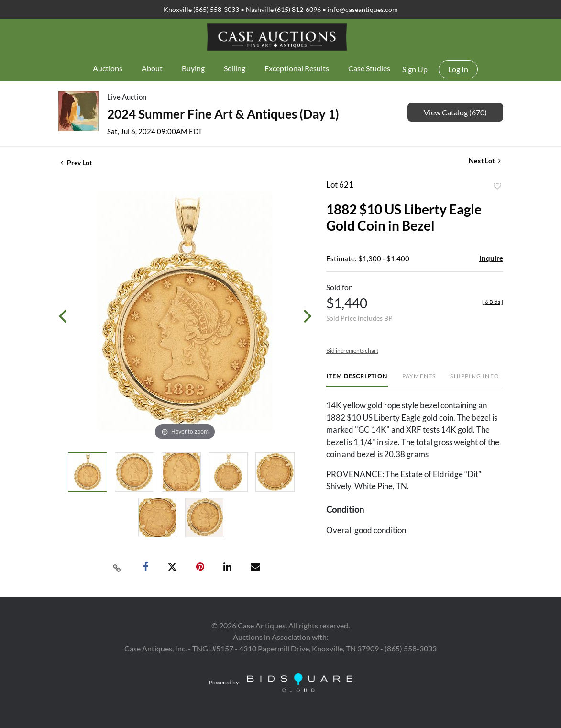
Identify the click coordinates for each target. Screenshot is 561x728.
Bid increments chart (352, 351)
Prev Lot (76, 162)
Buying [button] (193, 68)
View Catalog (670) (455, 112)
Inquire (491, 258)
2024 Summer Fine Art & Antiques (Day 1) (223, 114)
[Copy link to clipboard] (117, 567)
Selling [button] (235, 68)
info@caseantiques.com (363, 9)
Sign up (415, 69)
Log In (458, 69)
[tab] (357, 380)
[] (493, 302)
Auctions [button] (108, 68)
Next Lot (485, 161)
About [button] (152, 68)
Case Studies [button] (369, 68)
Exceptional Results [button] (297, 68)
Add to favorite (497, 186)
